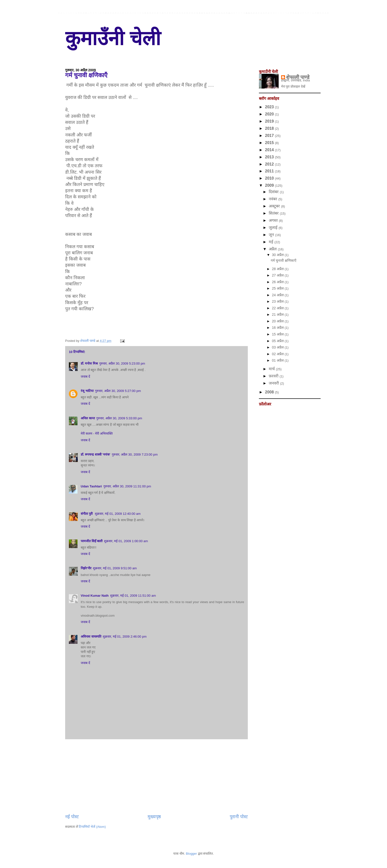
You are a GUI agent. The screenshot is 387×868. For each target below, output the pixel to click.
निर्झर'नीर (86, 568)
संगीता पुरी (87, 514)
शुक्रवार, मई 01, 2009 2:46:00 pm (125, 637)
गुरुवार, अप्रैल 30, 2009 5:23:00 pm (122, 363)
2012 (270, 164)
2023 (270, 107)
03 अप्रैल (278, 347)
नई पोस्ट (72, 817)
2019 (270, 121)
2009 (270, 185)
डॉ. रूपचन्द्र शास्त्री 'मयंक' (96, 454)
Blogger (191, 854)
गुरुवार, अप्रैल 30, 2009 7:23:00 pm (135, 454)
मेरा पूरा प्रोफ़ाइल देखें (293, 86)
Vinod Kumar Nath (95, 596)
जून (272, 235)
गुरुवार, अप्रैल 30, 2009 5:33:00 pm (119, 418)
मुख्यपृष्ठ (154, 817)
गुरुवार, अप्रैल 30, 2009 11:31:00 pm (127, 486)
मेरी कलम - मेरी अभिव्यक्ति (97, 434)
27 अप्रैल (278, 275)
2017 (270, 136)
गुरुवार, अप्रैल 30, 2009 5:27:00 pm (118, 391)
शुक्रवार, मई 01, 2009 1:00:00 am (126, 541)
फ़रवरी (274, 376)
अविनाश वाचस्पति (91, 637)
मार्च (272, 369)
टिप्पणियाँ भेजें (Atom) (92, 827)
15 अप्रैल (278, 334)
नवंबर (273, 199)
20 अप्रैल (278, 321)
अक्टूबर (275, 206)
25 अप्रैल (278, 288)
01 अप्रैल (278, 360)
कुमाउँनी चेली (113, 38)
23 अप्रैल (278, 301)
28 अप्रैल (278, 269)
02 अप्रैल (278, 354)
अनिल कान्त (88, 418)
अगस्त (274, 220)
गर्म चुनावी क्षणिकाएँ (284, 260)
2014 (270, 150)
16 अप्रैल (278, 328)
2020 (270, 114)
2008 (270, 392)
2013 (270, 157)
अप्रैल (273, 249)
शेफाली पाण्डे (298, 77)
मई (271, 242)
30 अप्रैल (278, 255)
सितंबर (274, 213)
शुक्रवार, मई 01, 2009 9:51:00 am (115, 568)
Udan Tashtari (91, 486)
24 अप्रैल (278, 295)
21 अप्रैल (278, 314)
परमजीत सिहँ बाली (92, 541)
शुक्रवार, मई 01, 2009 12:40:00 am (118, 514)
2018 (270, 128)
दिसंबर (274, 192)
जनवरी (274, 383)
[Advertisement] (156, 776)
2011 (270, 171)
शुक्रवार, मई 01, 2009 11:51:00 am (133, 596)
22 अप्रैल (278, 308)
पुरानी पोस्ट (239, 817)
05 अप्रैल (278, 341)
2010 (270, 178)
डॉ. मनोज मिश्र (89, 363)
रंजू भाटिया (87, 391)
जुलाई (274, 228)
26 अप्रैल (278, 282)
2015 (270, 143)
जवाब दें (85, 377)
